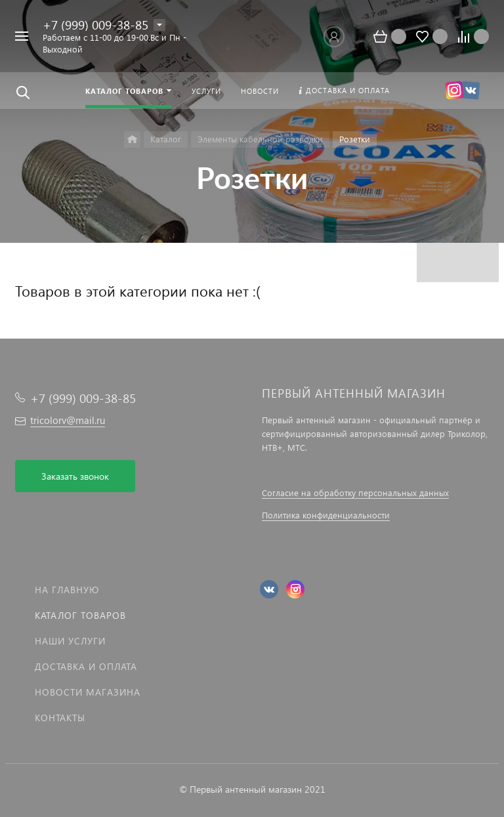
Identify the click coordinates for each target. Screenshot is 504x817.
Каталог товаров (80, 615)
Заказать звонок (75, 476)
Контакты (60, 718)
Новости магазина (88, 692)
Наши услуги (70, 641)
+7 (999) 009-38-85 (95, 25)
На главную (67, 590)
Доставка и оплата (86, 666)
